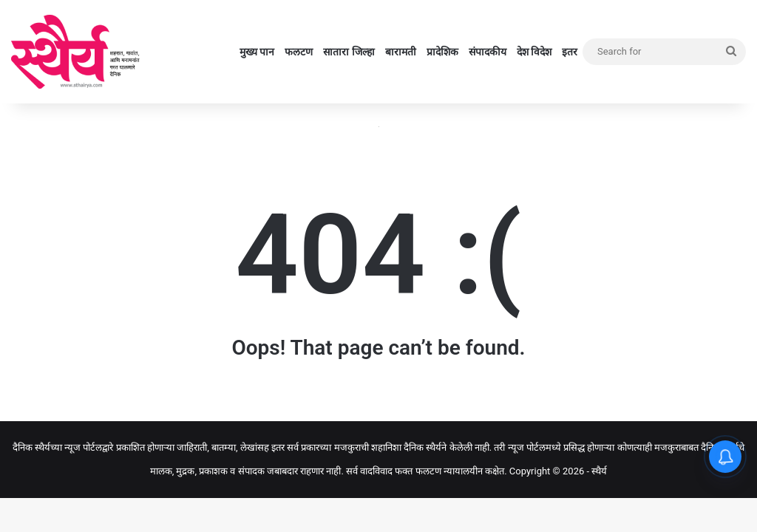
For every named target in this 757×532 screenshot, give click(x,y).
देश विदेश (534, 52)
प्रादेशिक (442, 52)
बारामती (401, 52)
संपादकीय (488, 52)
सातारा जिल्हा (349, 52)
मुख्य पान (257, 52)
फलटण (299, 52)
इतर (570, 52)
